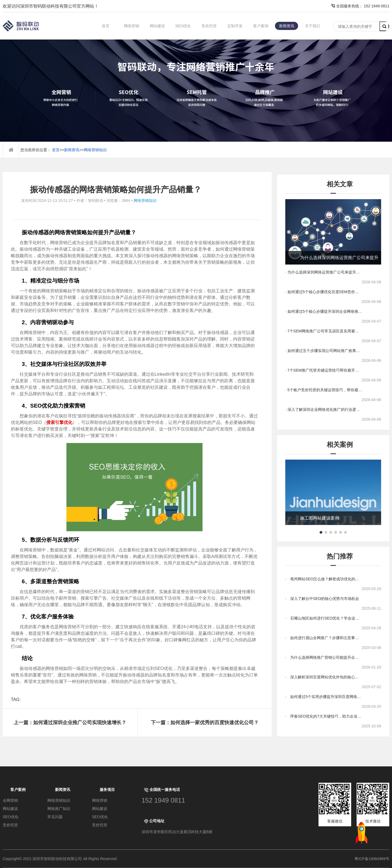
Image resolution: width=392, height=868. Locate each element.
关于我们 (313, 26)
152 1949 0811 (163, 800)
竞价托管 (209, 26)
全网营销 (10, 800)
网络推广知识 (59, 809)
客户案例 (261, 26)
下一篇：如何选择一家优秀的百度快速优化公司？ (205, 723)
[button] (321, 532)
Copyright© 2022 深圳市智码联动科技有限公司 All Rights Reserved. (62, 859)
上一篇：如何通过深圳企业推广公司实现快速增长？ (70, 723)
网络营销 (131, 26)
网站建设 (157, 26)
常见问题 (55, 817)
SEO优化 (183, 26)
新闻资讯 (287, 26)
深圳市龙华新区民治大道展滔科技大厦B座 (177, 832)
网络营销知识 (95, 150)
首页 (106, 26)
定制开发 (235, 26)
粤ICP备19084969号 (372, 859)
